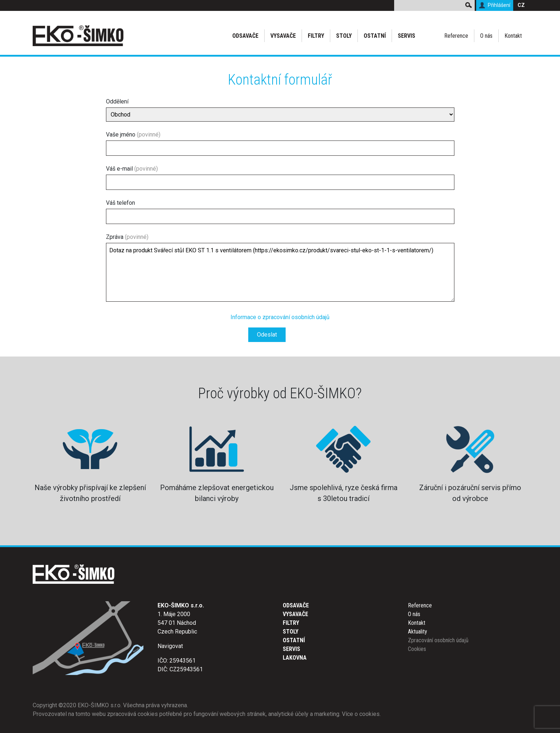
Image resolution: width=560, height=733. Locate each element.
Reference (456, 36)
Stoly (344, 36)
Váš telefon (280, 212)
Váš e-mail (280, 178)
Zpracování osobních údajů (438, 640)
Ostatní (375, 36)
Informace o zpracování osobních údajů (280, 317)
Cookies (417, 649)
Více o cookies (361, 714)
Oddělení (280, 110)
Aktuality (418, 632)
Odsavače (245, 36)
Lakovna (295, 658)
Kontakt (513, 36)
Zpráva (280, 269)
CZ (521, 5)
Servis (406, 36)
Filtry (316, 36)
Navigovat (170, 646)
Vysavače (283, 36)
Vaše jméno (280, 143)
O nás (486, 36)
